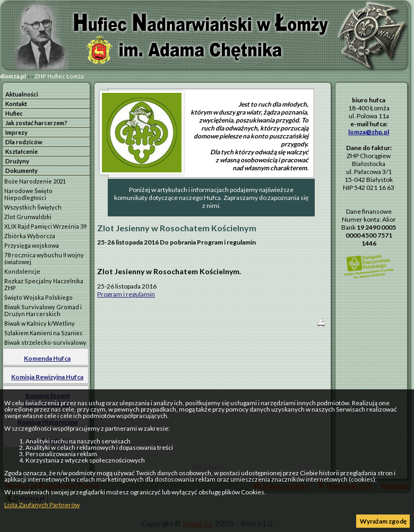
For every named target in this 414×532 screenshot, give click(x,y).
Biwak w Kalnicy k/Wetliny (40, 323)
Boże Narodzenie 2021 (35, 181)
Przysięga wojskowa (32, 245)
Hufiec (14, 113)
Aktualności (22, 94)
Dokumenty (21, 171)
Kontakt (16, 104)
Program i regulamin (126, 294)
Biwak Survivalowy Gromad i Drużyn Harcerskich (43, 310)
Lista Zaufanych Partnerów (42, 505)
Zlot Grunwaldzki (28, 217)
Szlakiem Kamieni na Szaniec (44, 333)
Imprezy (16, 132)
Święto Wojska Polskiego (38, 297)
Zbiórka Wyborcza (30, 236)
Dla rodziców (24, 142)
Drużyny (17, 161)
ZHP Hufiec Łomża (59, 76)
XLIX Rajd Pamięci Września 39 (45, 226)
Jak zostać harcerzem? (36, 123)
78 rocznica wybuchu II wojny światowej (44, 258)
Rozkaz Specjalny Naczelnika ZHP (44, 284)
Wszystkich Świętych (33, 207)
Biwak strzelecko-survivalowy (45, 342)
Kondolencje (22, 271)
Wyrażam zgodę (383, 521)
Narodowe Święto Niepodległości (28, 194)
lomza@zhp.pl (369, 132)
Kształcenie (21, 151)
